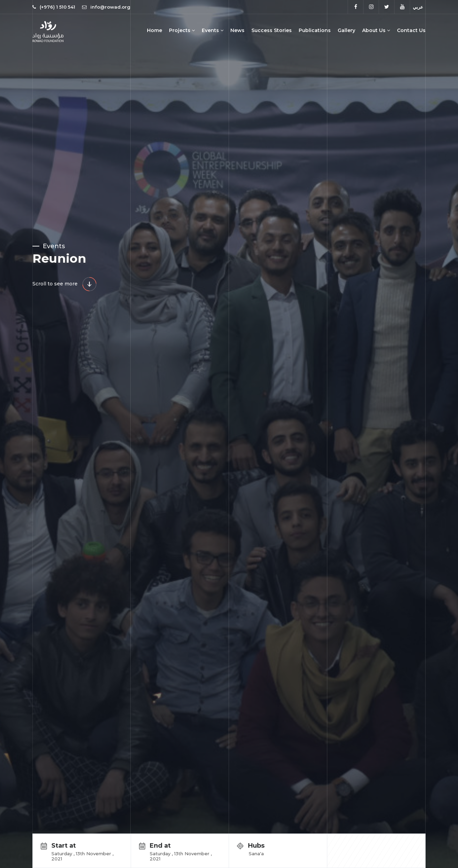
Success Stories (272, 31)
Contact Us (411, 31)
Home (155, 31)
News (237, 31)
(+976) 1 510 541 (57, 7)
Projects (182, 31)
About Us (376, 31)
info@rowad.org (106, 7)
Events (213, 31)
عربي (418, 7)
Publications (315, 31)
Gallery (346, 31)
